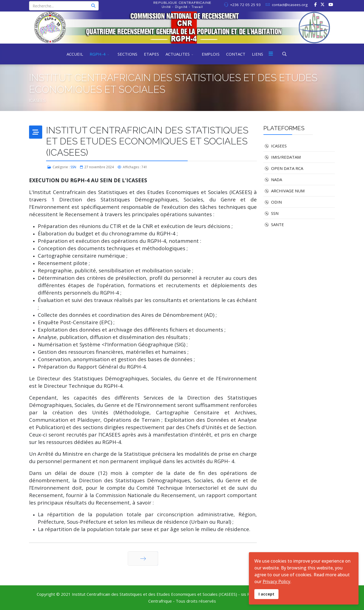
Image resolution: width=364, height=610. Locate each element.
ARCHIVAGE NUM (284, 191)
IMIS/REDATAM (282, 157)
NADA (273, 179)
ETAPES (151, 54)
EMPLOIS (211, 54)
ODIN (273, 202)
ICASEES (275, 146)
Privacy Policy (276, 582)
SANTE (274, 224)
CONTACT (236, 54)
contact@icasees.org (290, 5)
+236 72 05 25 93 (245, 5)
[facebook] (315, 4)
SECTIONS (127, 54)
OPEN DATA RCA (283, 168)
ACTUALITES (178, 54)
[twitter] (322, 4)
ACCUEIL (75, 54)
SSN (73, 167)
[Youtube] (331, 4)
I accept (266, 594)
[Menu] (271, 54)
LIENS (258, 54)
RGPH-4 (98, 54)
